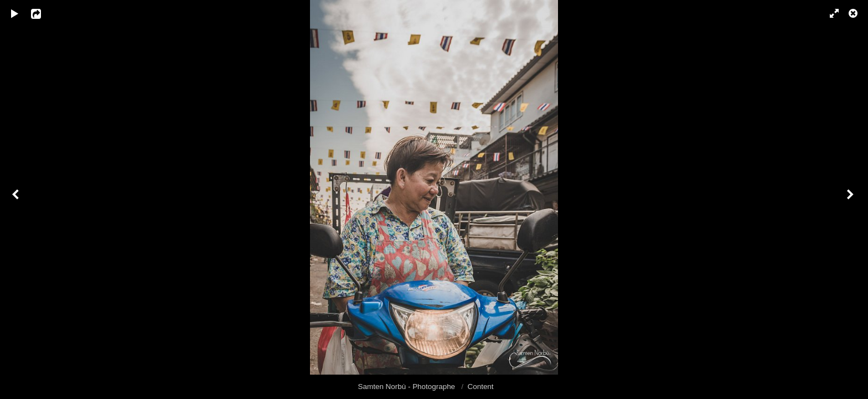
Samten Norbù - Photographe (408, 387)
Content (481, 387)
